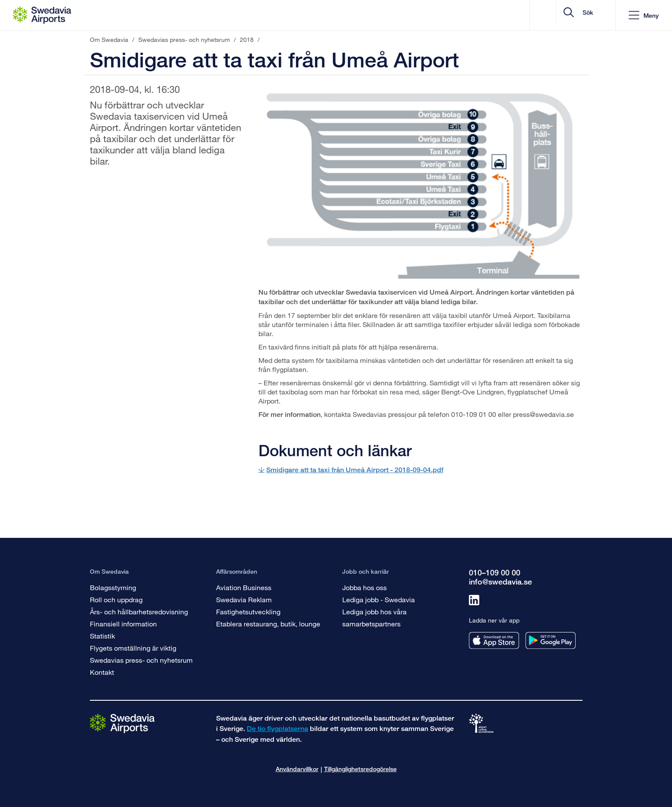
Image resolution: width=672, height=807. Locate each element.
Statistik (102, 636)
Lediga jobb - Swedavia (379, 599)
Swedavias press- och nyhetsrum (141, 660)
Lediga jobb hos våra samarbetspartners (374, 618)
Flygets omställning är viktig (133, 648)
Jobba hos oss (365, 587)
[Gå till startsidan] (122, 723)
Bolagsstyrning (113, 587)
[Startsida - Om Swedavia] (42, 15)
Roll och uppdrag (116, 599)
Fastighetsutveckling (248, 612)
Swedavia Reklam (244, 599)
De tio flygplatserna (277, 729)
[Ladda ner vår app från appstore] (494, 640)
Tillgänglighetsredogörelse (360, 769)
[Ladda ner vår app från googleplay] (551, 640)
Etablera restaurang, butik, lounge (268, 624)
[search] (557, 15)
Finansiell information (123, 624)
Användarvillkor (297, 769)
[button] (644, 15)
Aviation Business (244, 587)
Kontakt (102, 672)
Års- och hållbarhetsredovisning (139, 612)
